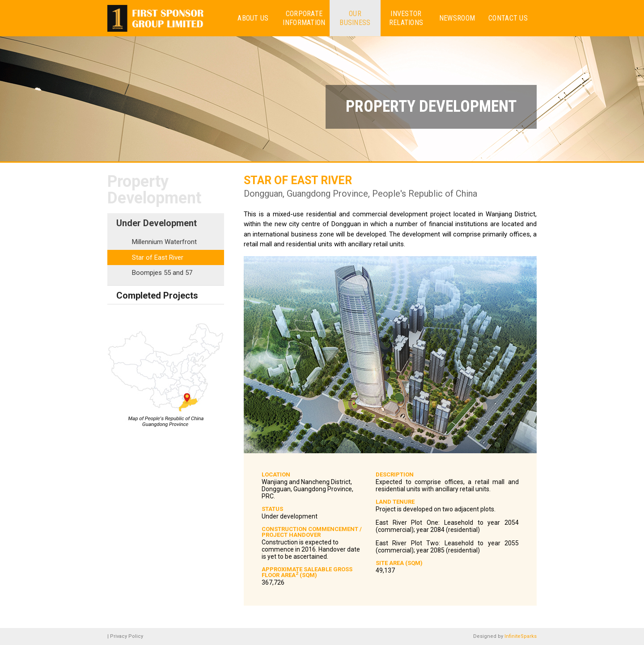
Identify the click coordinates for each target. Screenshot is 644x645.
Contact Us (508, 18)
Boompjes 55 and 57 (162, 273)
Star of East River (158, 257)
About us (253, 18)
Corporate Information (304, 18)
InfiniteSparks (521, 636)
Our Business (355, 18)
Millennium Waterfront (164, 242)
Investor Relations (406, 18)
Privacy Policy (127, 636)
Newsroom (457, 18)
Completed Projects (157, 295)
